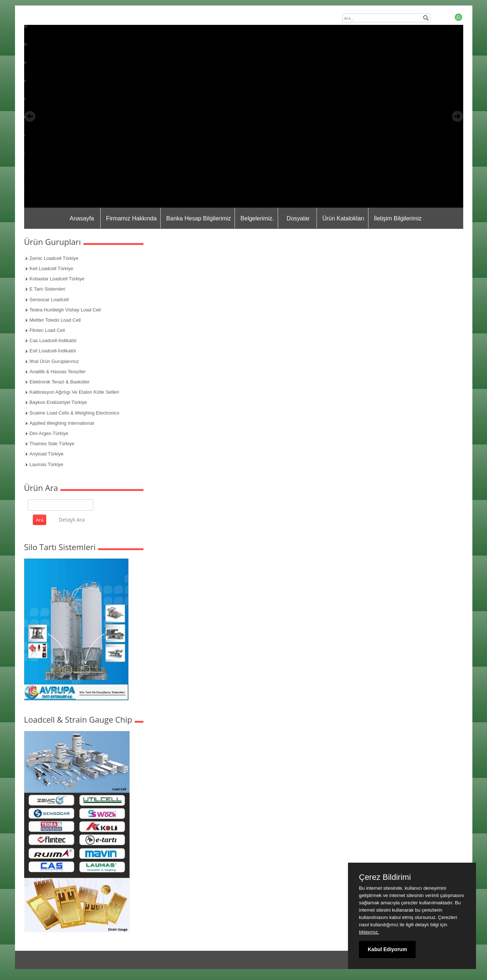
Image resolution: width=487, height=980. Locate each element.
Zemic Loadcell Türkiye (54, 258)
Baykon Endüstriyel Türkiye (58, 402)
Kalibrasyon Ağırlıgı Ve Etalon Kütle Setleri (74, 392)
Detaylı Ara (72, 520)
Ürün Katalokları (343, 218)
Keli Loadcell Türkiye (52, 268)
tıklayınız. (369, 932)
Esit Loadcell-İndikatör (53, 351)
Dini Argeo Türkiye (49, 433)
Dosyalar (298, 218)
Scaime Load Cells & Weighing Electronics (74, 413)
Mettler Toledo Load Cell (55, 320)
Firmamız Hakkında (132, 218)
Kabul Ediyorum (387, 949)
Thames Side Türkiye (52, 444)
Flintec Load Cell (47, 330)
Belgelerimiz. (257, 218)
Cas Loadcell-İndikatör (53, 340)
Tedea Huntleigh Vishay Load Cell (65, 310)
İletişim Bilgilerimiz (398, 218)
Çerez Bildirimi (385, 877)
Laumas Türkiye (46, 464)
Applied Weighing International (62, 423)
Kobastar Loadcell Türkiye (57, 279)
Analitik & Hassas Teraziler (58, 372)
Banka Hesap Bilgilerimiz (198, 218)
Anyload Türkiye (47, 454)
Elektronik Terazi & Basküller (60, 382)
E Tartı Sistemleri (48, 289)
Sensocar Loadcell (49, 300)
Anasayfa (82, 218)
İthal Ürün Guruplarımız (54, 361)
